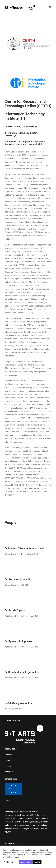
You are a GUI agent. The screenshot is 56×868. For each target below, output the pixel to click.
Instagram (9, 772)
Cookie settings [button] (10, 862)
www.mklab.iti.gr (37, 144)
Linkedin (8, 766)
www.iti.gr (11, 135)
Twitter (8, 760)
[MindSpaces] (20, 7)
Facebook (9, 755)
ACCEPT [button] (37, 862)
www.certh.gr (30, 127)
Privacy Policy (25, 862)
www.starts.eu (11, 843)
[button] (50, 7)
